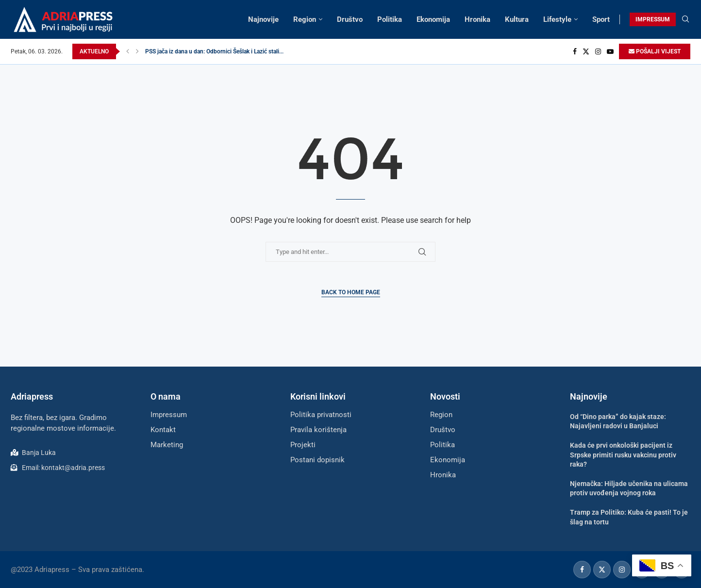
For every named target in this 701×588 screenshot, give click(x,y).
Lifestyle (557, 19)
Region (305, 19)
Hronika (477, 19)
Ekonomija (433, 19)
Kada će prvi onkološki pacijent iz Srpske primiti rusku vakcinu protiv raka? (623, 455)
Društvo (350, 19)
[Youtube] (610, 51)
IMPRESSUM (653, 19)
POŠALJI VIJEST (655, 51)
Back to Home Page (351, 292)
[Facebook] (575, 51)
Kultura (517, 19)
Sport (601, 19)
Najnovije (263, 19)
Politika (390, 19)
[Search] (685, 19)
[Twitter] (586, 51)
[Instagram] (598, 51)
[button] (128, 51)
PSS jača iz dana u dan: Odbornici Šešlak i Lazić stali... (214, 51)
